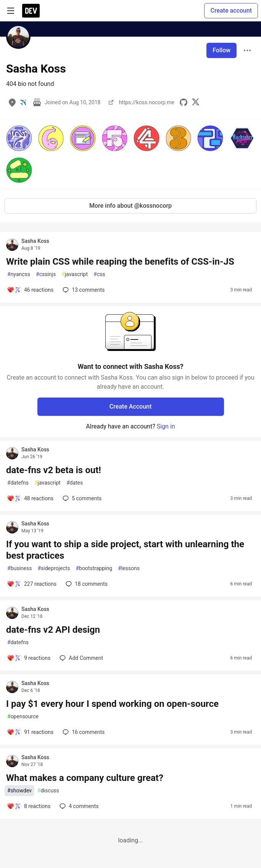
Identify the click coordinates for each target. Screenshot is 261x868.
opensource (23, 717)
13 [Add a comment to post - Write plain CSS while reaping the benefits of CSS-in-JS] (83, 290)
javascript (75, 274)
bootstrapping (94, 568)
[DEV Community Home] (31, 11)
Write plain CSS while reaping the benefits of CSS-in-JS (120, 262)
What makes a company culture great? (85, 778)
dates (75, 483)
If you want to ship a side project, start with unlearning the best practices (125, 550)
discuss (48, 791)
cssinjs (46, 274)
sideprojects (54, 568)
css (99, 274)
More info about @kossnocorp (130, 206)
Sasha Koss (35, 241)
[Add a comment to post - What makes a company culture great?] (29, 806)
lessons (129, 568)
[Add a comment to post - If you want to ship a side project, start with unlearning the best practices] (32, 584)
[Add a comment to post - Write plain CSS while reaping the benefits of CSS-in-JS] (30, 290)
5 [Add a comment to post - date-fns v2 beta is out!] (81, 498)
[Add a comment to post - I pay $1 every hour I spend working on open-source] (30, 732)
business (19, 568)
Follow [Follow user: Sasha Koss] (222, 50)
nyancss (19, 274)
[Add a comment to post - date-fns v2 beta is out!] (30, 498)
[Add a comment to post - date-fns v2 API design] (29, 658)
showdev (19, 791)
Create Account (131, 407)
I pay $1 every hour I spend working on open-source (112, 704)
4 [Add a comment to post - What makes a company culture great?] (78, 806)
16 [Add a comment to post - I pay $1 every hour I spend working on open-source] (83, 732)
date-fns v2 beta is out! (54, 470)
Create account (231, 11)
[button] (19, 138)
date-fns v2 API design (53, 630)
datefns (18, 483)
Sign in (166, 426)
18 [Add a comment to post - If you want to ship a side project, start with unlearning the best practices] (86, 584)
